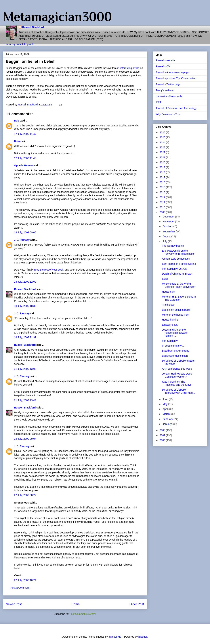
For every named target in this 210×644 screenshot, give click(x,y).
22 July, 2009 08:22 (25, 495)
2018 (163, 172)
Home (76, 604)
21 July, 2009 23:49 (25, 400)
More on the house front (176, 315)
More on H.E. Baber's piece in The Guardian (179, 298)
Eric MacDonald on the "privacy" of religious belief (178, 252)
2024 (163, 142)
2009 (163, 212)
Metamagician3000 (57, 17)
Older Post (137, 604)
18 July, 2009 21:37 (25, 337)
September (169, 232)
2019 (163, 167)
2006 (163, 440)
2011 (163, 202)
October (167, 226)
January (167, 424)
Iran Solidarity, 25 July (174, 269)
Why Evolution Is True (168, 114)
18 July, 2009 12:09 (25, 282)
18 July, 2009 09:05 (25, 232)
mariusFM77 (116, 637)
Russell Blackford (33, 27)
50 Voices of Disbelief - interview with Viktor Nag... (178, 391)
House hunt (169, 292)
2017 (163, 177)
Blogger (143, 637)
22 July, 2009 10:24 (25, 580)
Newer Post (14, 604)
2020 (163, 162)
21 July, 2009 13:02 (25, 369)
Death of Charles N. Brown (177, 274)
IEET (158, 102)
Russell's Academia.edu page (172, 72)
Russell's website (165, 60)
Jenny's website (165, 90)
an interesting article (128, 68)
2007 (163, 435)
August (167, 236)
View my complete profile (20, 44)
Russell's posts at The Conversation (176, 78)
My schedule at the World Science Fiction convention (179, 285)
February (168, 419)
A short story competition (176, 259)
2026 (163, 132)
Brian (17, 141)
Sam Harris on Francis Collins (179, 264)
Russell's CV (163, 66)
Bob (17, 121)
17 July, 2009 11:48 (25, 158)
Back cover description (175, 356)
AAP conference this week (177, 369)
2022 (163, 152)
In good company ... (173, 346)
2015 (163, 187)
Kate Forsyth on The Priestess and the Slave (177, 383)
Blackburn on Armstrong (176, 351)
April (165, 409)
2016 (163, 182)
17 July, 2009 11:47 (25, 134)
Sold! (165, 279)
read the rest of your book (49, 270)
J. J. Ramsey (22, 240)
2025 (163, 137)
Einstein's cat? (170, 325)
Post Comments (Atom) (83, 614)
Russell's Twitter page (168, 84)
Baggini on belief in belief (176, 310)
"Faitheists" (168, 305)
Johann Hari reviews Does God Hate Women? (177, 375)
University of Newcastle (169, 96)
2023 (163, 147)
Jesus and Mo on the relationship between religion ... (175, 333)
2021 (163, 157)
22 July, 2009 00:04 (25, 439)
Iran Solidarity (170, 341)
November (169, 221)
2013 (163, 192)
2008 (163, 430)
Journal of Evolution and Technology (176, 108)
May (165, 404)
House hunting (170, 320)
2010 (163, 207)
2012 (163, 197)
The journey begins (173, 246)
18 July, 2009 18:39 (25, 306)
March (166, 414)
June (166, 399)
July (165, 241)
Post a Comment (20, 588)
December (169, 217)
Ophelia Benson (24, 165)
